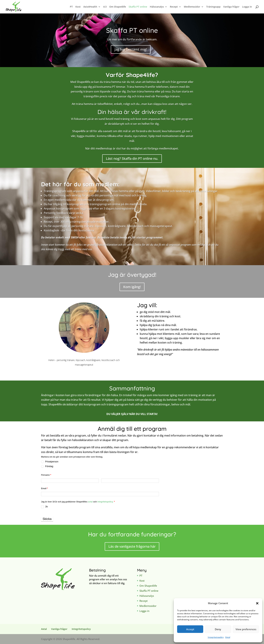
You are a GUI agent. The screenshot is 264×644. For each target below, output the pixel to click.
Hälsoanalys (157, 7)
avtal (91, 502)
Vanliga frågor (231, 7)
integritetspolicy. (105, 502)
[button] (257, 603)
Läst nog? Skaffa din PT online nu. (132, 158)
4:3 (105, 7)
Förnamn (46, 475)
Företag (47, 466)
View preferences (246, 629)
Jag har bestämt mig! (131, 49)
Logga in (247, 7)
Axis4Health (90, 7)
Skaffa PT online (138, 7)
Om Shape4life (118, 7)
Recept (174, 7)
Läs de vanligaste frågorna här (132, 546)
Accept (190, 629)
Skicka (47, 519)
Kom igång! (132, 287)
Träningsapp (213, 7)
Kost (78, 7)
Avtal (228, 637)
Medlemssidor (192, 7)
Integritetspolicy (216, 637)
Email (44, 488)
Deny (218, 629)
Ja (44, 507)
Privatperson (50, 462)
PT (71, 7)
